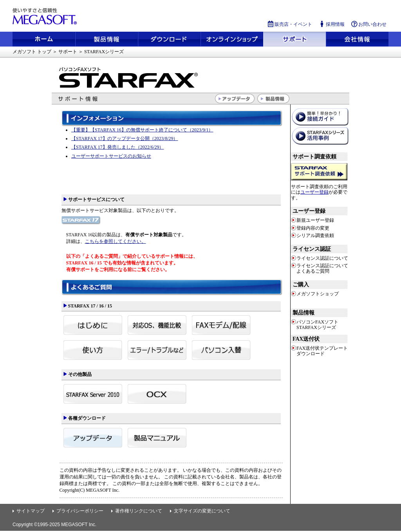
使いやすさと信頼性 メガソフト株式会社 (46, 16)
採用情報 (331, 24)
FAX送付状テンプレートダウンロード (322, 351)
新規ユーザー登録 (315, 220)
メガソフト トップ (32, 52)
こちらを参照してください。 (116, 241)
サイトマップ (31, 511)
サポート (294, 39)
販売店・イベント (289, 24)
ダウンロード (169, 39)
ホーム (44, 39)
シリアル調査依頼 (315, 235)
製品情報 (107, 39)
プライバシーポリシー (80, 511)
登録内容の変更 (313, 228)
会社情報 (357, 39)
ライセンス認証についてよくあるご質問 (322, 268)
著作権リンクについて (139, 511)
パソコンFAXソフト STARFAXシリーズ (317, 325)
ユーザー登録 (314, 192)
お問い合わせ (368, 24)
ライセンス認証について (322, 258)
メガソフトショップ (232, 39)
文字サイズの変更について (202, 511)
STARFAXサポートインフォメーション (173, 149)
